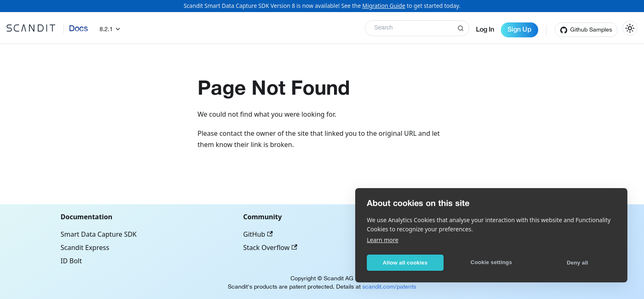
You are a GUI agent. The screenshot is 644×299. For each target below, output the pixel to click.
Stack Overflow (270, 248)
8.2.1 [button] (106, 29)
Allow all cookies (405, 263)
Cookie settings (491, 262)
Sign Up (520, 30)
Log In (485, 30)
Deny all (577, 263)
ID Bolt (71, 261)
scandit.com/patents (389, 287)
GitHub (258, 234)
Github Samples (591, 29)
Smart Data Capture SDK (99, 234)
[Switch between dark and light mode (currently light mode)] (630, 28)
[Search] (417, 28)
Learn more (383, 240)
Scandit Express (85, 248)
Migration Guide (384, 6)
